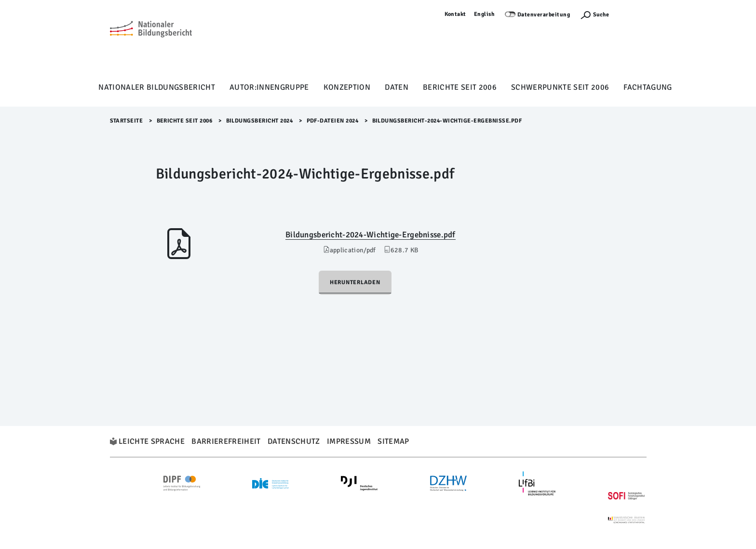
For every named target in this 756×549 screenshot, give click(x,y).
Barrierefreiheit (226, 441)
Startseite (127, 121)
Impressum (349, 441)
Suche (601, 15)
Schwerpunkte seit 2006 (560, 87)
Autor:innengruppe (269, 87)
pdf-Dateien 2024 (333, 121)
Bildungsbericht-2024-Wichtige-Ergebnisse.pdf (371, 235)
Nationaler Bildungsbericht (157, 87)
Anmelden (633, 14)
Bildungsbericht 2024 (260, 121)
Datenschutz (294, 441)
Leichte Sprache (152, 441)
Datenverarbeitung (544, 15)
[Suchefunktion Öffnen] (594, 15)
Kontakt (456, 14)
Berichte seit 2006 (460, 87)
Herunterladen (355, 282)
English (485, 14)
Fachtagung (648, 87)
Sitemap (393, 441)
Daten (397, 87)
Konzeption (347, 87)
